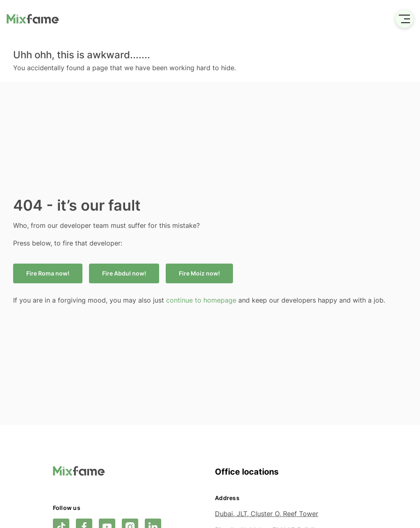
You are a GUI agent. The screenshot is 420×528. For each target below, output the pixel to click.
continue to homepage (202, 300)
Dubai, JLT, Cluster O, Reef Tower (267, 514)
